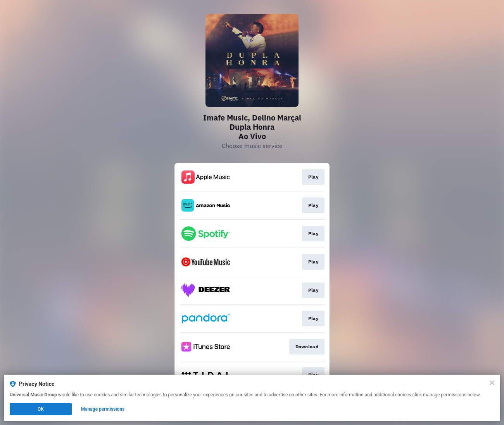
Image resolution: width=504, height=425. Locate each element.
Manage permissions (103, 409)
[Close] (492, 383)
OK (41, 409)
